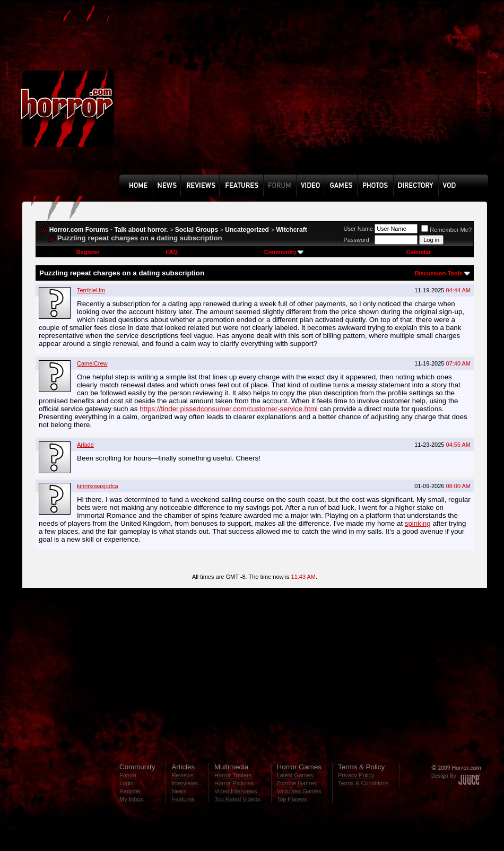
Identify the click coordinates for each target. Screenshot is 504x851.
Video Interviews (236, 791)
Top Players (292, 799)
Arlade (85, 445)
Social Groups (197, 230)
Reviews (183, 775)
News (179, 791)
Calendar (418, 252)
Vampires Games (299, 791)
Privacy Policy (356, 775)
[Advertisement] (253, 95)
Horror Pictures (234, 783)
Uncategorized (247, 230)
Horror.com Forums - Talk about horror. (109, 230)
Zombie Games (297, 783)
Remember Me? (446, 230)
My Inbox (131, 799)
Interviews (185, 783)
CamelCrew (92, 363)
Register (88, 252)
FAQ (172, 252)
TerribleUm (91, 290)
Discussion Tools (439, 273)
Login (127, 783)
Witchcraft (292, 230)
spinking (418, 523)
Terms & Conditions (363, 783)
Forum (128, 775)
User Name (359, 229)
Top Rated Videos (237, 799)
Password (357, 240)
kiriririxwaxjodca (98, 486)
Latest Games (295, 775)
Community (284, 252)
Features (183, 799)
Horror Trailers (233, 775)
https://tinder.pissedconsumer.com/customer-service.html (229, 409)
